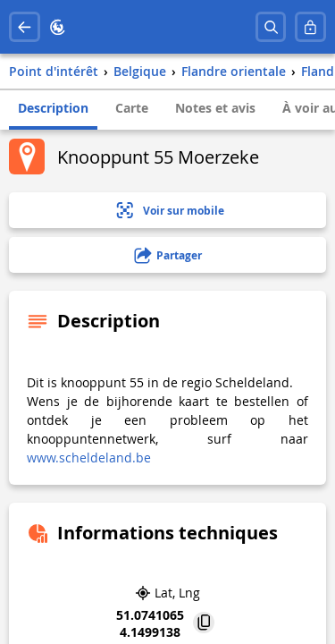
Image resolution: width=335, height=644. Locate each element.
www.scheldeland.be (89, 458)
